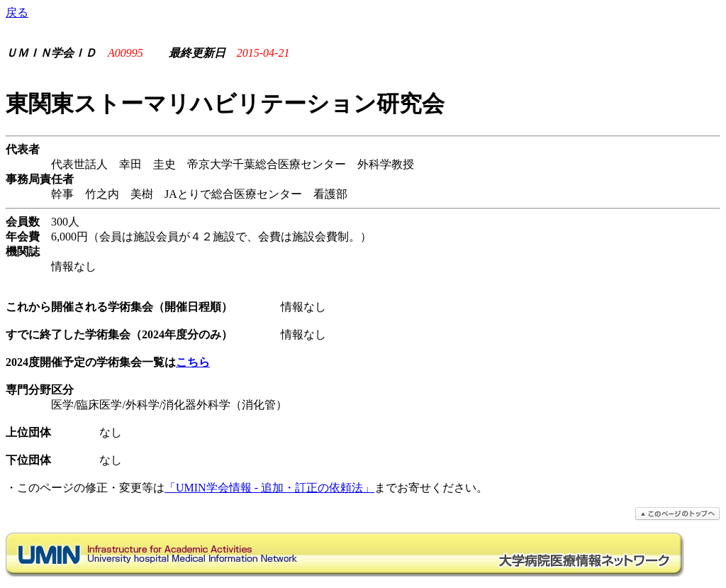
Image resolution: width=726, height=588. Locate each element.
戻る (17, 12)
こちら (193, 362)
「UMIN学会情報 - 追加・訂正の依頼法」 (269, 488)
